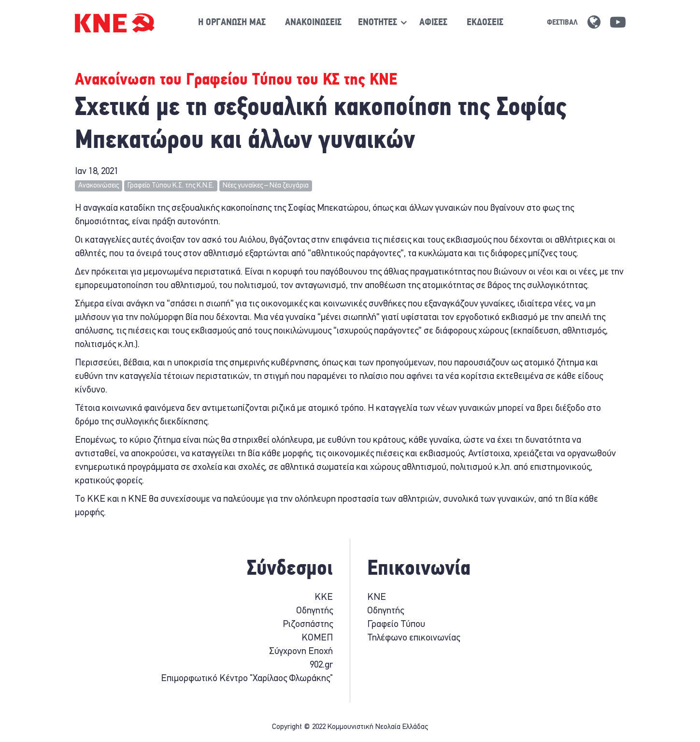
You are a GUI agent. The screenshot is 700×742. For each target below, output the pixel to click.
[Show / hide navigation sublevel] (378, 23)
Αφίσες (433, 23)
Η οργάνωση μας (232, 23)
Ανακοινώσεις (313, 23)
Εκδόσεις (485, 23)
